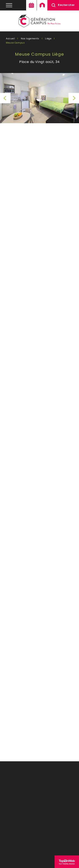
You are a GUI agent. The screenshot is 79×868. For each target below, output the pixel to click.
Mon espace (42, 5)
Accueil (10, 39)
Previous (5, 98)
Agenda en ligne (31, 5)
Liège (48, 39)
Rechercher (66, 5)
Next (74, 98)
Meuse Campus (15, 43)
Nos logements (30, 39)
